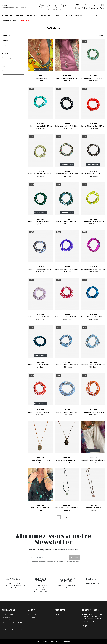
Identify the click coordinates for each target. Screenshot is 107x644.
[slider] (2, 75)
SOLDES (32, 617)
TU (5, 45)
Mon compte (61, 614)
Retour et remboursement (13, 630)
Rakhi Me (7, 58)
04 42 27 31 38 (89, 622)
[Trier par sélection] (99, 35)
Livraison (6, 617)
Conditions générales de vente (12, 626)
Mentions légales (9, 620)
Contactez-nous (9, 614)
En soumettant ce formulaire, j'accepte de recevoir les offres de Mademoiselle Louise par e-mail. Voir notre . (54, 562)
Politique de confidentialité (47, 563)
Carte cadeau (35, 614)
